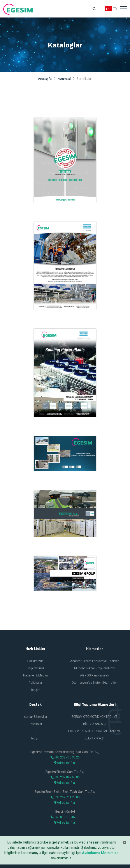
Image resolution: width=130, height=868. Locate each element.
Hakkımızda (35, 661)
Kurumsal (64, 79)
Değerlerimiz (36, 668)
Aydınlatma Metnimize (100, 853)
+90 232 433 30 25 (65, 757)
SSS (36, 731)
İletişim (35, 690)
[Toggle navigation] (123, 9)
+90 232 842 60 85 (65, 777)
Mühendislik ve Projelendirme (95, 668)
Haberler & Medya (35, 675)
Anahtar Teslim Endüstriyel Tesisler (95, 661)
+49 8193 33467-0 (65, 817)
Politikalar (35, 683)
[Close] (125, 842)
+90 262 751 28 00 (65, 797)
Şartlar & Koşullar (36, 717)
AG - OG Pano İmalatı (95, 675)
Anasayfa (45, 79)
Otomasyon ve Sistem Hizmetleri (95, 683)
